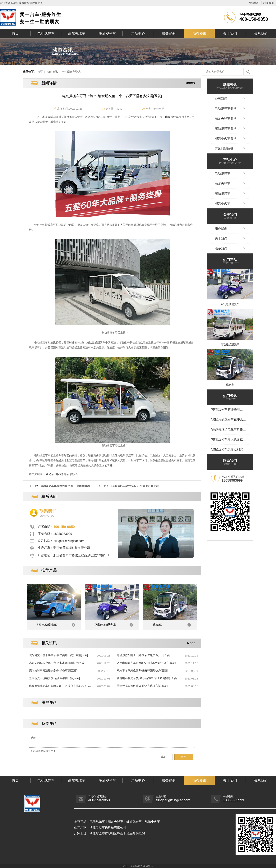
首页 (15, 34)
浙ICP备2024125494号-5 (138, 866)
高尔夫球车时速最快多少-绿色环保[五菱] (53, 670)
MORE (191, 643)
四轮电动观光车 (105, 625)
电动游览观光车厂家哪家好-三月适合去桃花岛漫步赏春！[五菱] (60, 686)
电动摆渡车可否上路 (177, 117)
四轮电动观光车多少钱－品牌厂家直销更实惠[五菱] (147, 678)
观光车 (50, 474)
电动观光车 (46, 34)
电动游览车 (62, 474)
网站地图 (254, 3)
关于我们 (230, 34)
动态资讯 (199, 34)
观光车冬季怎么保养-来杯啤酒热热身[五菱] (142, 670)
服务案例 (169, 34)
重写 (163, 757)
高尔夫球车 (77, 34)
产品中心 (138, 34)
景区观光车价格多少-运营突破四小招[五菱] (54, 678)
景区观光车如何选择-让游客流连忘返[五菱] (142, 686)
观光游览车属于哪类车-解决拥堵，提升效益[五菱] (58, 655)
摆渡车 (74, 474)
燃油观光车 (107, 34)
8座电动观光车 (47, 625)
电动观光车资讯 (71, 72)
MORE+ (191, 83)
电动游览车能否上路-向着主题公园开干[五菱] (144, 655)
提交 (184, 757)
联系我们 (269, 3)
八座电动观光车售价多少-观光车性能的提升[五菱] (146, 663)
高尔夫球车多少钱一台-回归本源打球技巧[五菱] (57, 663)
